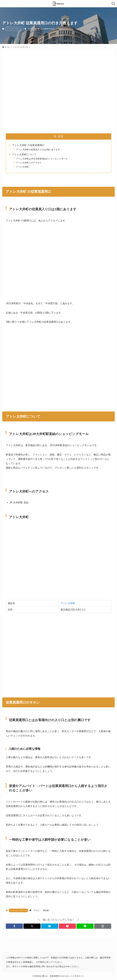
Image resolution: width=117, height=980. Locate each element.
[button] (14, 926)
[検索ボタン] (113, 4)
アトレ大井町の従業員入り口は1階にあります (38, 150)
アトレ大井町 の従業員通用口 (28, 145)
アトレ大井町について (24, 154)
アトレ (30, 29)
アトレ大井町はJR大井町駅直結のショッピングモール (42, 159)
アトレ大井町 (22, 167)
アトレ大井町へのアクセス (29, 163)
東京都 (37, 29)
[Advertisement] (58, 89)
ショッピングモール (14, 29)
